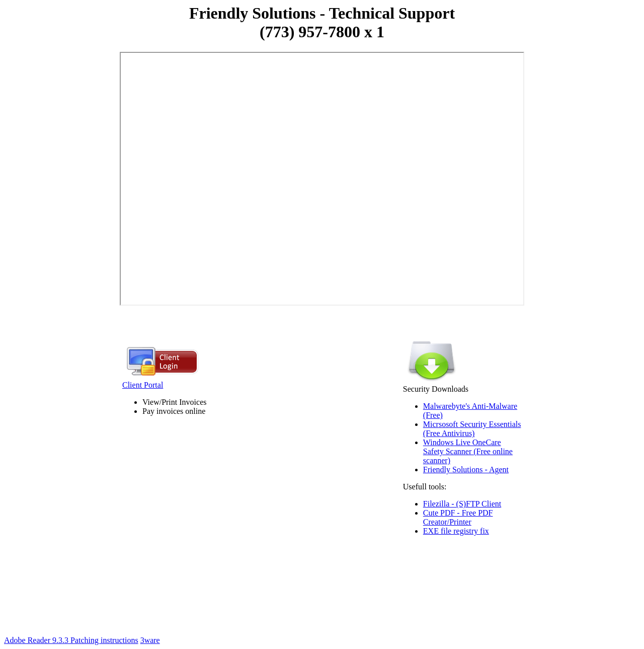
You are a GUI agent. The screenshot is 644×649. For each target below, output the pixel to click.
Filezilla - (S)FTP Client (462, 504)
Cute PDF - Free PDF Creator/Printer (458, 517)
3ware (150, 640)
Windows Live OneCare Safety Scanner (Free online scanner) (468, 451)
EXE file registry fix (456, 531)
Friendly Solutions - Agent (466, 470)
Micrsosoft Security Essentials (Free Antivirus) (472, 429)
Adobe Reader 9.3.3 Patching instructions (71, 640)
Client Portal (162, 381)
